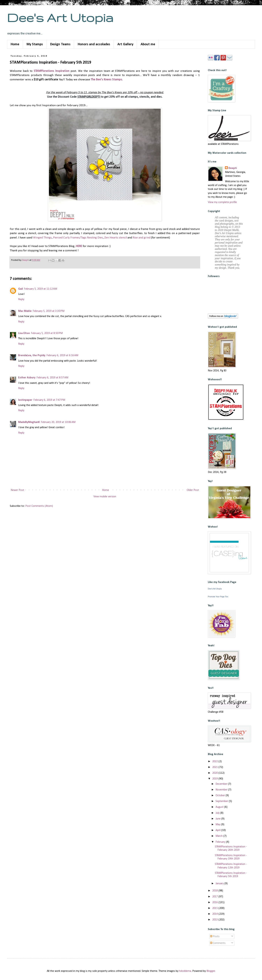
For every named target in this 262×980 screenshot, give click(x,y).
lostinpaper (25, 400)
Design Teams (60, 44)
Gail (21, 289)
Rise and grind (142, 238)
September (222, 801)
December (222, 784)
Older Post (193, 490)
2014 (215, 914)
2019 (215, 779)
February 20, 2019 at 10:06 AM (58, 422)
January (220, 884)
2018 (215, 891)
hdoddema (185, 971)
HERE (79, 246)
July (218, 813)
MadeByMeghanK (29, 422)
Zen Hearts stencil (116, 238)
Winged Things (42, 238)
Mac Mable (25, 311)
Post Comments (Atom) (39, 506)
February (221, 842)
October (221, 796)
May (218, 825)
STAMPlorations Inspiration (52, 71)
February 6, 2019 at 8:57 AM (52, 378)
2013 (215, 920)
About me (148, 44)
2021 (215, 767)
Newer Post (17, 490)
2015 (215, 908)
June (218, 819)
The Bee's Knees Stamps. (107, 80)
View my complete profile (222, 202)
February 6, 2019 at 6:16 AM (62, 355)
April (218, 830)
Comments (218, 943)
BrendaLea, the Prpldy (32, 355)
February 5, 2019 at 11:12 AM (41, 289)
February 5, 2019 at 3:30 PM (49, 311)
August (220, 807)
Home (15, 44)
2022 (215, 761)
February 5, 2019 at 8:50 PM (47, 333)
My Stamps (35, 44)
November (222, 790)
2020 (215, 773)
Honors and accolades (94, 44)
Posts (215, 937)
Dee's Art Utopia (60, 18)
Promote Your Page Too (218, 597)
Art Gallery (125, 44)
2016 (215, 902)
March (219, 836)
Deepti (233, 168)
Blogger (211, 971)
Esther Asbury (27, 378)
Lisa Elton (24, 333)
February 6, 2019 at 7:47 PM (49, 400)
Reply (21, 299)
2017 (215, 897)
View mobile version (105, 497)
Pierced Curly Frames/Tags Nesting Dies (78, 238)
